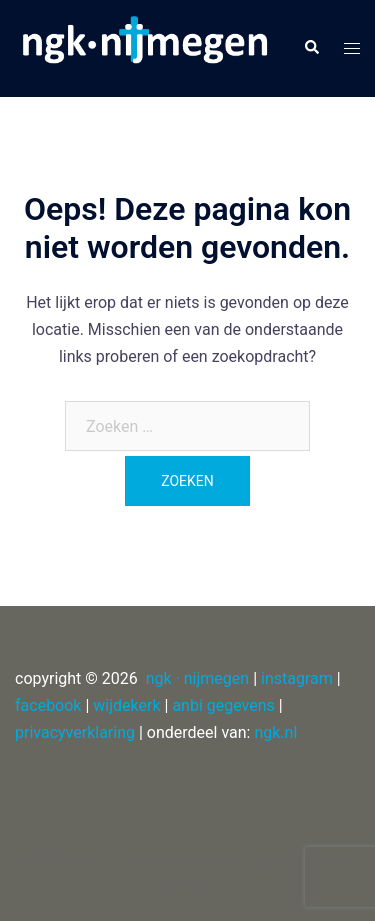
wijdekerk (126, 705)
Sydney (187, 886)
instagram (297, 678)
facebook (48, 705)
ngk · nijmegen (197, 678)
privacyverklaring (75, 732)
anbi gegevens (223, 705)
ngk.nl (275, 732)
